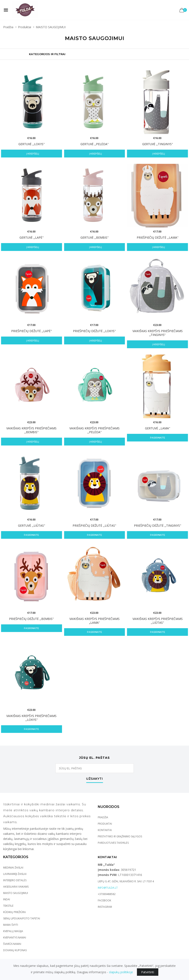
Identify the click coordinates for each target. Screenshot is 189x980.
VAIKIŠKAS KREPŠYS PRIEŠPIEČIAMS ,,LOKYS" (31, 718)
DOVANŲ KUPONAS (15, 950)
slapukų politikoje (121, 972)
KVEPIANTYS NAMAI (15, 938)
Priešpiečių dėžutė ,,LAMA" (158, 237)
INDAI (7, 899)
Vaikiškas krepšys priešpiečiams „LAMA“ (94, 621)
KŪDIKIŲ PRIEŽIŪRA (14, 912)
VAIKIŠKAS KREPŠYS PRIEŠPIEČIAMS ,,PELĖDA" (94, 430)
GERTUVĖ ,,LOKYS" (32, 144)
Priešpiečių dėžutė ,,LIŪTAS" (94, 525)
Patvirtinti (148, 972)
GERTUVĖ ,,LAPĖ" (32, 237)
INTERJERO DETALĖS (15, 880)
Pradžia (8, 27)
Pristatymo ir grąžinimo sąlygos (120, 836)
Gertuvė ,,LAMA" (158, 428)
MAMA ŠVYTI (11, 925)
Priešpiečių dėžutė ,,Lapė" (32, 331)
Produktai (25, 27)
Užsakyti (94, 779)
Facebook (104, 900)
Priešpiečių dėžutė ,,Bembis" (31, 619)
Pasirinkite (158, 438)
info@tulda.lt (108, 888)
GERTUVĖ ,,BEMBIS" (94, 237)
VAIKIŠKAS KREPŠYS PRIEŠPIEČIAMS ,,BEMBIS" (31, 430)
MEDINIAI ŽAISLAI (13, 868)
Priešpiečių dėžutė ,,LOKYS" (94, 331)
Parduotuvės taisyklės (113, 843)
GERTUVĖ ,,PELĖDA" (94, 144)
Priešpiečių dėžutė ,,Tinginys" (158, 525)
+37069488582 (107, 894)
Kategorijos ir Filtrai (47, 54)
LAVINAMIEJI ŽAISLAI (15, 874)
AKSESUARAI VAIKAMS (16, 887)
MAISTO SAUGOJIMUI (16, 893)
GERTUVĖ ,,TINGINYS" (158, 144)
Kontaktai (105, 830)
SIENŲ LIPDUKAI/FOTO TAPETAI (22, 918)
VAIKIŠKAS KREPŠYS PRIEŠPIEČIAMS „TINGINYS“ (158, 333)
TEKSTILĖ (8, 906)
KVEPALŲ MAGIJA (13, 931)
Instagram (105, 907)
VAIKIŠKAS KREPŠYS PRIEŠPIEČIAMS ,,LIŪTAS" (158, 621)
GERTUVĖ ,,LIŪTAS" (32, 525)
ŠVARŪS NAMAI (12, 944)
